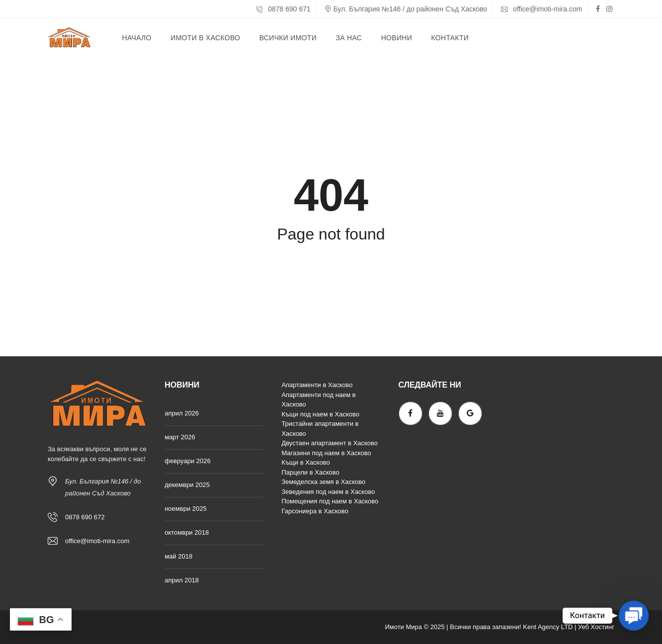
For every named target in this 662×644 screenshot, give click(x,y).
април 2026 (182, 413)
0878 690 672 (85, 517)
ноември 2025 (186, 509)
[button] (634, 616)
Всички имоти (288, 38)
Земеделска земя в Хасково (323, 482)
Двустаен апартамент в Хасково (330, 443)
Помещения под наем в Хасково (330, 501)
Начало (137, 38)
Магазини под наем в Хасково (326, 453)
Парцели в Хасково (310, 472)
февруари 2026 (188, 461)
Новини (397, 38)
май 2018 (178, 556)
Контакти (450, 38)
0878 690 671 (283, 9)
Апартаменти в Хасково (317, 385)
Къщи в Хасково (305, 462)
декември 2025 (187, 485)
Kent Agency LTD (548, 627)
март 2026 (180, 437)
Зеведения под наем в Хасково (328, 492)
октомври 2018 (187, 532)
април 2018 (182, 580)
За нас (349, 38)
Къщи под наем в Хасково (320, 414)
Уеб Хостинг (596, 627)
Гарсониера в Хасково (315, 511)
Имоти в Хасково (205, 38)
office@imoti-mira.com (541, 9)
